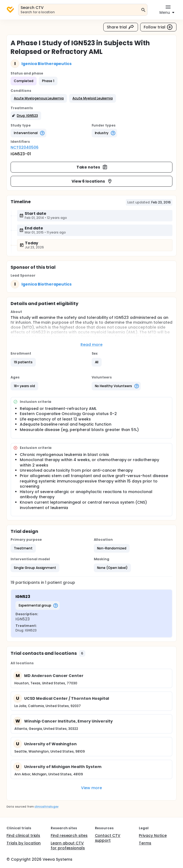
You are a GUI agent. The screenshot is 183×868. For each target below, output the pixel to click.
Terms (145, 843)
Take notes (92, 167)
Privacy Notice (153, 835)
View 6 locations (92, 181)
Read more (92, 345)
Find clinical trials (23, 835)
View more (92, 788)
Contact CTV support (108, 838)
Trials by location (24, 843)
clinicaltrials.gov (46, 807)
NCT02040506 (25, 147)
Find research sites (69, 835)
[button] (39, 98)
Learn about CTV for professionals (68, 846)
